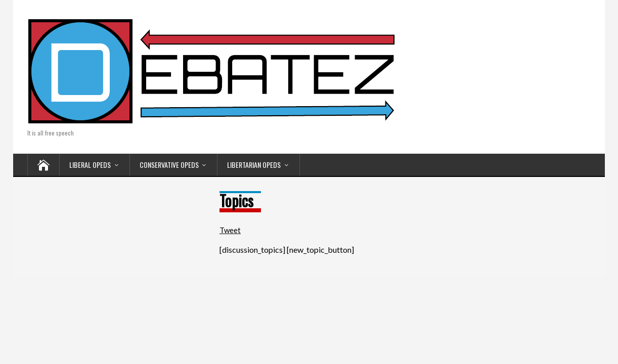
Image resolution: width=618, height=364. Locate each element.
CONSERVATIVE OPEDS (169, 165)
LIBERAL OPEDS (90, 165)
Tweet (230, 230)
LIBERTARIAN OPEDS (254, 165)
